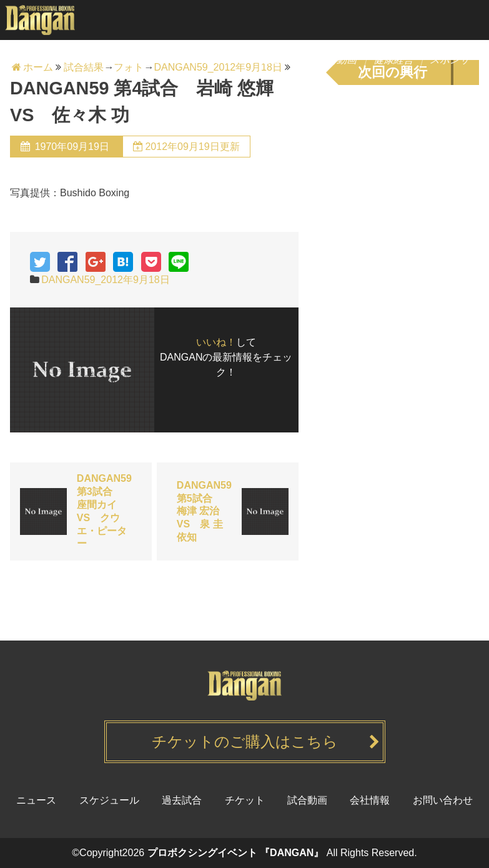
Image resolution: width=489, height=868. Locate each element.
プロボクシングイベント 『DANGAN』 (236, 853)
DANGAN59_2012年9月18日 (105, 280)
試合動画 (338, 60)
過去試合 (281, 60)
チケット (225, 60)
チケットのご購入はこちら (245, 741)
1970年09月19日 (72, 147)
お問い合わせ (443, 800)
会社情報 (370, 800)
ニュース (91, 60)
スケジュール (158, 60)
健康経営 (394, 60)
